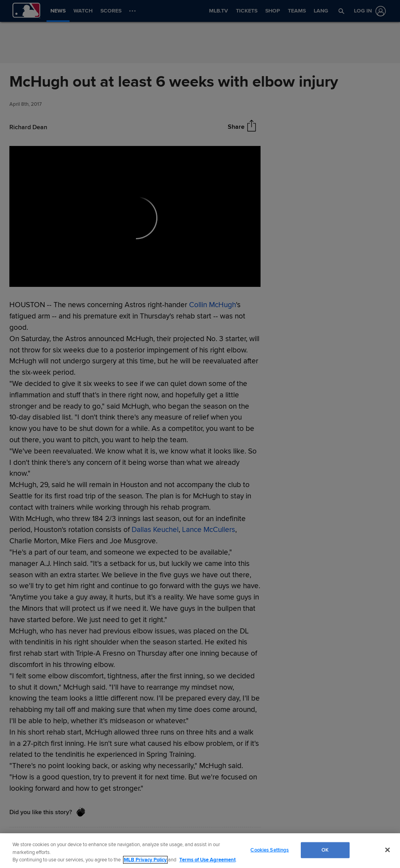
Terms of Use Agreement (207, 860)
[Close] (387, 850)
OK (325, 850)
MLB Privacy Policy (145, 860)
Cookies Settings (270, 850)
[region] (200, 851)
